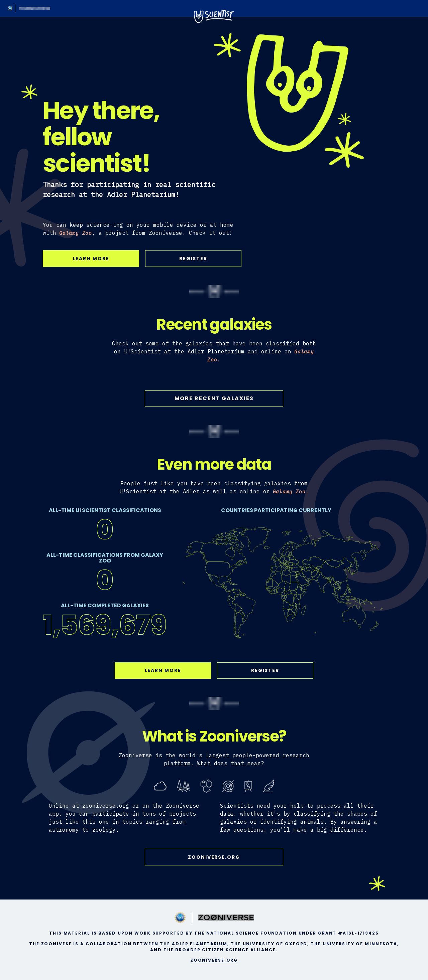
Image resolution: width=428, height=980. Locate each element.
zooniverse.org (214, 857)
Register (193, 259)
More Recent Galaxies (214, 398)
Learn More (91, 259)
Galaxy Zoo (76, 233)
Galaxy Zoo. (291, 492)
